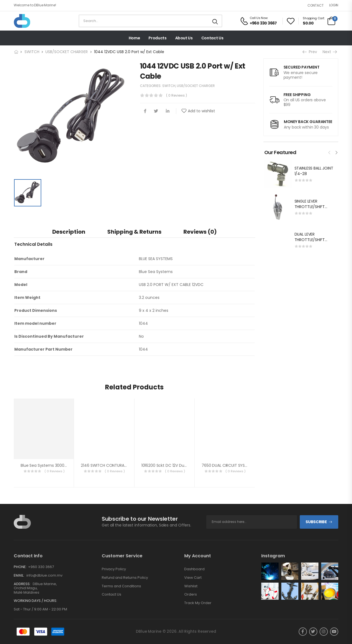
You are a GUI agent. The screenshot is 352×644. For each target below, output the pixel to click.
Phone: (20, 567)
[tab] (69, 232)
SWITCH (32, 52)
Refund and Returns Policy (125, 578)
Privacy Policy (114, 569)
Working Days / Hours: (35, 601)
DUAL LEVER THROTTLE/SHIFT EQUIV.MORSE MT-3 (312, 240)
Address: (22, 584)
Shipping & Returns (134, 232)
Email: (19, 575)
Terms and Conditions (121, 586)
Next (329, 52)
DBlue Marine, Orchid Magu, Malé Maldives (35, 588)
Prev (310, 52)
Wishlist (191, 586)
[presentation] (329, 152)
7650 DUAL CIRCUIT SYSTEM (227, 465)
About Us (184, 38)
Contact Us (212, 38)
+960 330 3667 (41, 567)
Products (157, 38)
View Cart (193, 578)
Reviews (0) (200, 232)
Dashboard (194, 569)
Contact (316, 5)
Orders (191, 594)
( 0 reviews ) (177, 95)
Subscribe (316, 522)
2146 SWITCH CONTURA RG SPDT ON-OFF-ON (123, 465)
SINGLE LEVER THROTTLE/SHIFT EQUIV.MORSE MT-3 (312, 207)
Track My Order (198, 603)
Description (69, 232)
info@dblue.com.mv (44, 575)
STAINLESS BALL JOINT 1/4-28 (314, 171)
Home (134, 38)
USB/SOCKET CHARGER (67, 52)
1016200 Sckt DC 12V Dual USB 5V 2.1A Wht (179, 465)
